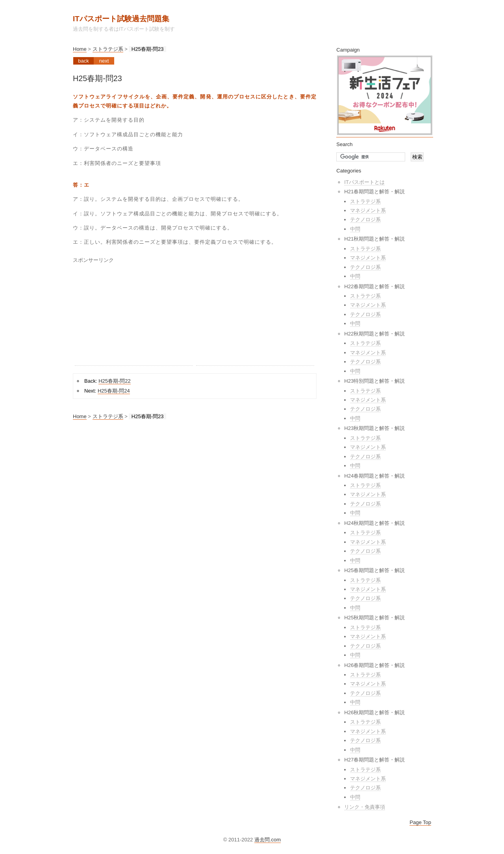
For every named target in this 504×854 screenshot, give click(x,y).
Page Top (420, 822)
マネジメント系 (368, 210)
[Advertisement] (134, 316)
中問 (355, 229)
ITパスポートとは (364, 182)
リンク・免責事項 (365, 807)
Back (83, 61)
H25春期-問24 (114, 391)
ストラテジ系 (108, 49)
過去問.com (268, 840)
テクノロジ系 (365, 220)
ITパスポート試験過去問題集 (121, 19)
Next (104, 61)
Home (80, 49)
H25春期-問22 (115, 381)
